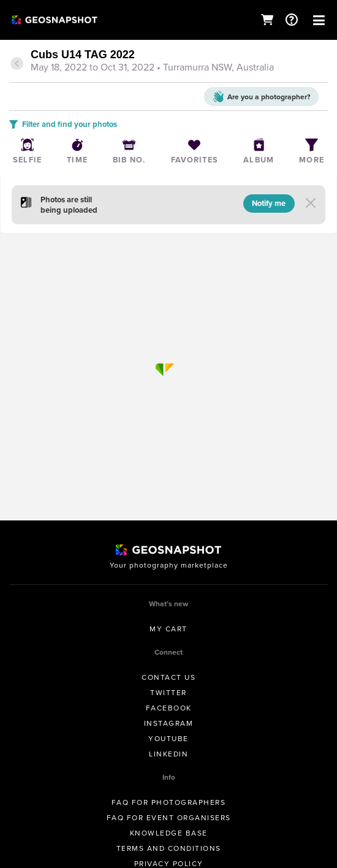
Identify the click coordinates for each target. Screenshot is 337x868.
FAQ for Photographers (169, 802)
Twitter (168, 693)
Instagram (169, 723)
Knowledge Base (169, 833)
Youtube (168, 739)
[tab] (168, 62)
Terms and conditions (169, 848)
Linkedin (168, 754)
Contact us (168, 677)
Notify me (269, 203)
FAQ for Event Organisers (169, 818)
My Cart (168, 629)
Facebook (169, 708)
